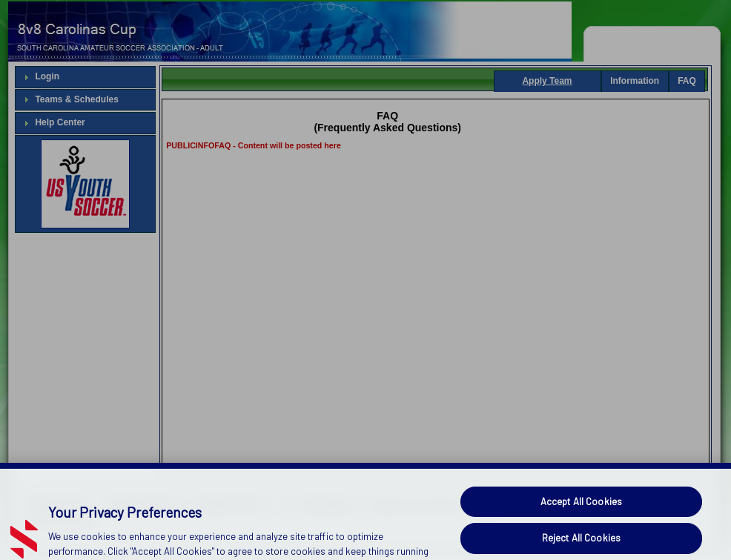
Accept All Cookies (581, 510)
